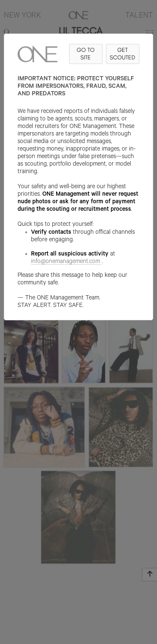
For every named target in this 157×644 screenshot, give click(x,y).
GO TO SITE (86, 54)
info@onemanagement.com (66, 262)
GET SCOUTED (122, 54)
